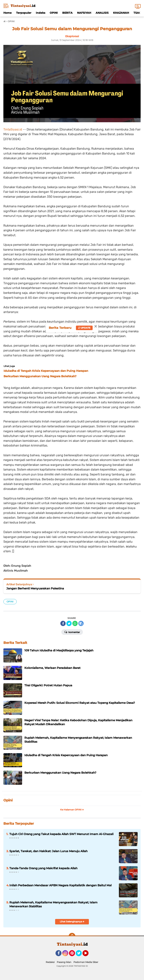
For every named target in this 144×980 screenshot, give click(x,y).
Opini (8, 800)
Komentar (72, 632)
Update (84, 328)
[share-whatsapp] (75, 623)
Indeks (40, 13)
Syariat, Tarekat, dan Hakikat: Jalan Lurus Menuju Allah (48, 851)
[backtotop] (72, 936)
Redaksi (50, 962)
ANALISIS (102, 13)
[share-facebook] (63, 623)
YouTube (88, 955)
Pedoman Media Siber (86, 962)
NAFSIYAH (84, 13)
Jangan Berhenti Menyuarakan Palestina (35, 588)
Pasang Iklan (64, 962)
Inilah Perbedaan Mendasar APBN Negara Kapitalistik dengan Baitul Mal (60, 885)
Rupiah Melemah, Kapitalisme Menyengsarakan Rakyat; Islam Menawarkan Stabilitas (53, 904)
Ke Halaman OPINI (72, 810)
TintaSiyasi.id (13, 129)
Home (7, 13)
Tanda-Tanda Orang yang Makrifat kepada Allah (43, 868)
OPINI (54, 13)
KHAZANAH (121, 13)
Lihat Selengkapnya (72, 922)
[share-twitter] (69, 623)
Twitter (80, 955)
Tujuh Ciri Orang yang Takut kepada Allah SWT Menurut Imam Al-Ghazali (61, 834)
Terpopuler (24, 13)
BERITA (67, 13)
